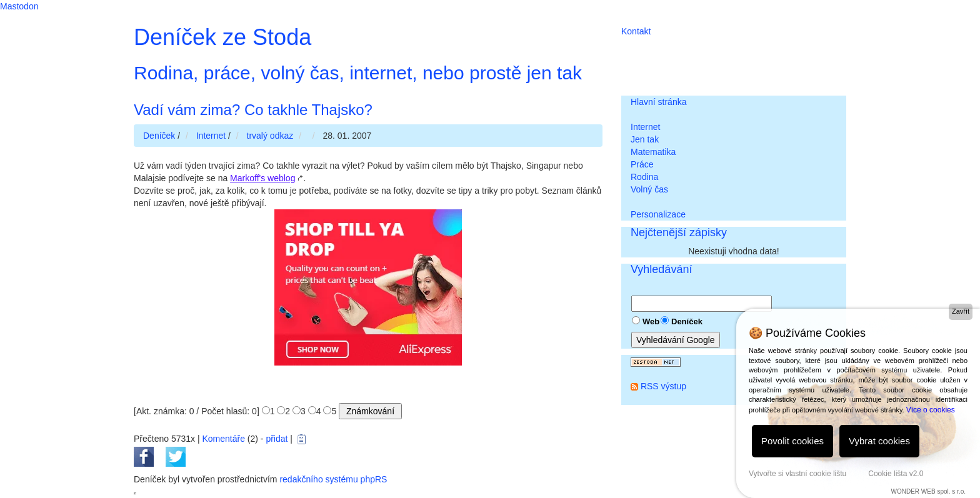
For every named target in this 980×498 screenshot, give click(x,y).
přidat (277, 439)
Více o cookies (931, 410)
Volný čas (649, 189)
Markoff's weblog (262, 178)
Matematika (653, 152)
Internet (645, 127)
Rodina (644, 177)
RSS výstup (663, 386)
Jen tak (645, 139)
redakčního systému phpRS (333, 479)
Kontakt (636, 31)
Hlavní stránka (658, 102)
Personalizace (658, 214)
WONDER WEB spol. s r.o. (928, 491)
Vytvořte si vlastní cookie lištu (797, 474)
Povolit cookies (792, 441)
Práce (642, 164)
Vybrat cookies (879, 441)
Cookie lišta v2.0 (896, 474)
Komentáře (223, 439)
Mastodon (19, 6)
